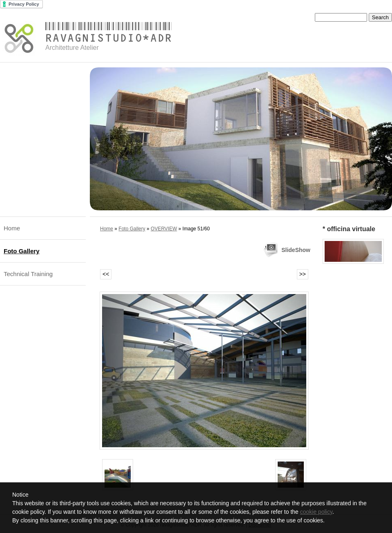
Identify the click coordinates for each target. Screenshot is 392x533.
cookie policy (316, 512)
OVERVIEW (164, 229)
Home (12, 228)
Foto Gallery (22, 251)
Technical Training (28, 274)
